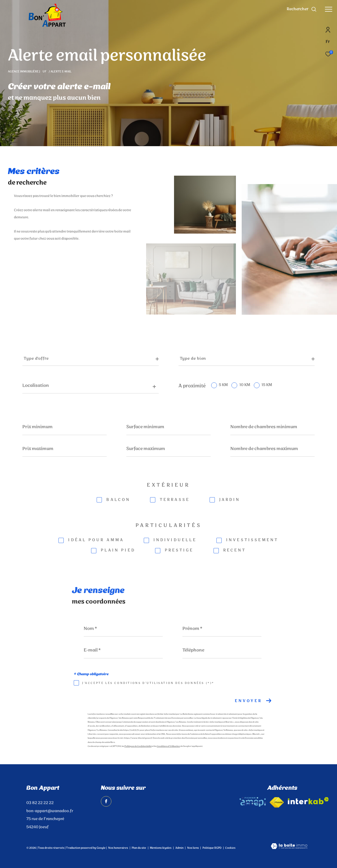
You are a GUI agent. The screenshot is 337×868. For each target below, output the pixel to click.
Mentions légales (161, 848)
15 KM (267, 385)
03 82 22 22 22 (40, 803)
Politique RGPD (212, 848)
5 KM (223, 385)
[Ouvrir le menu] (329, 9)
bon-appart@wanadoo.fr (50, 811)
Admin (180, 848)
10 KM (245, 385)
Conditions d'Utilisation (168, 746)
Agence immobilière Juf (27, 72)
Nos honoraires (118, 848)
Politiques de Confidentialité (138, 746)
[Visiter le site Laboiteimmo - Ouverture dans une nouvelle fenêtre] (289, 847)
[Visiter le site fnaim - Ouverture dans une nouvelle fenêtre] (277, 802)
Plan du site (139, 848)
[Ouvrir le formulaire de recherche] (302, 9)
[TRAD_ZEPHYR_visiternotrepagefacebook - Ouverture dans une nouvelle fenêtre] (106, 801)
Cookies (230, 848)
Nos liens (193, 848)
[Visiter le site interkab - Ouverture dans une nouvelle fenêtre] (308, 801)
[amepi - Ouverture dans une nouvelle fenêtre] (253, 802)
